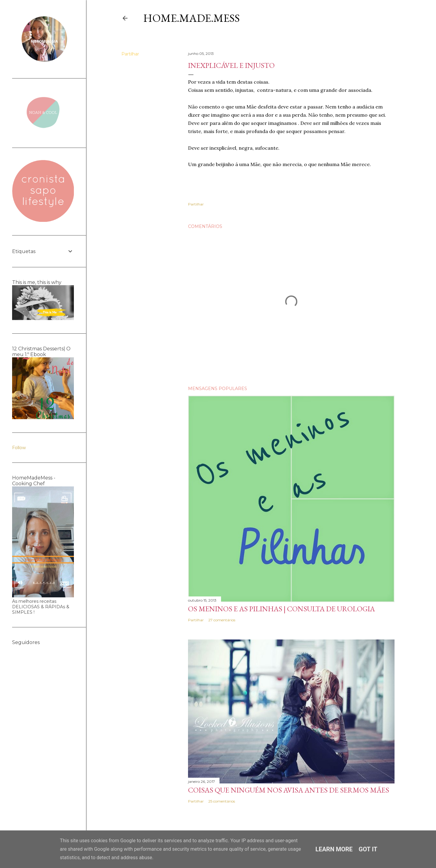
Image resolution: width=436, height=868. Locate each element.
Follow (19, 448)
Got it (368, 849)
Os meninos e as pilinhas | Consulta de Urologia (281, 609)
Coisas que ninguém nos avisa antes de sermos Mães (289, 790)
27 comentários (222, 620)
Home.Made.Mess (192, 18)
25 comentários (222, 801)
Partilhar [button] (130, 54)
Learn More (334, 849)
